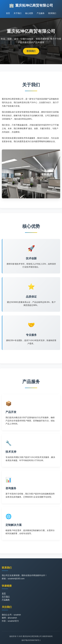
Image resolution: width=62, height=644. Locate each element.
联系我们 (52, 13)
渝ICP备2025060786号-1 (31, 640)
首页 (8, 13)
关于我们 (18, 13)
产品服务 (41, 13)
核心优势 (29, 13)
